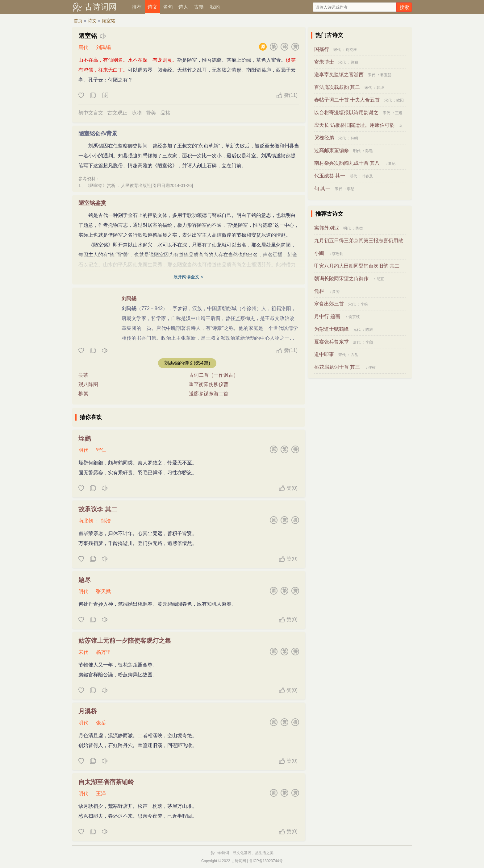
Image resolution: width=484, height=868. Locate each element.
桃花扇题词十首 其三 (337, 367)
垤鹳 (85, 438)
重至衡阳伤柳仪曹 (209, 384)
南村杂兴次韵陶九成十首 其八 (347, 163)
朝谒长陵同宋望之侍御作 (341, 278)
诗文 (152, 7)
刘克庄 (351, 50)
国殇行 (322, 49)
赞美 (151, 113)
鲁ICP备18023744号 (266, 861)
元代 (357, 330)
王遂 (399, 113)
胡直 (380, 279)
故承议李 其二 (98, 509)
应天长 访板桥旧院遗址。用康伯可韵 (354, 125)
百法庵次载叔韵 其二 (337, 87)
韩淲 (380, 88)
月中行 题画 (327, 316)
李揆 (364, 304)
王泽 (101, 793)
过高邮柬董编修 (332, 150)
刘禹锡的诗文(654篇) (187, 363)
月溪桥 (88, 711)
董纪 (392, 164)
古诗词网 (101, 7)
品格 (165, 113)
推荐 (137, 7)
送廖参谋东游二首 (209, 394)
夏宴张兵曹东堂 (332, 342)
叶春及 (367, 176)
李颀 (369, 342)
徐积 (354, 62)
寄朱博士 (324, 62)
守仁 (101, 450)
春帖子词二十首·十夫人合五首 (347, 100)
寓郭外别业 (327, 228)
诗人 (183, 7)
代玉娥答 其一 (330, 176)
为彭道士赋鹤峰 (332, 329)
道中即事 (324, 354)
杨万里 (103, 652)
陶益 (359, 228)
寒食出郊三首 (329, 304)
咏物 (137, 113)
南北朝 (86, 521)
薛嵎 (354, 138)
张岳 (101, 723)
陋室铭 (109, 21)
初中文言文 (91, 113)
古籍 (199, 7)
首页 (78, 21)
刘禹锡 (103, 47)
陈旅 (369, 330)
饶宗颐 (354, 317)
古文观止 (117, 113)
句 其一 (322, 188)
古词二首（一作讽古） (214, 375)
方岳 (354, 355)
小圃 (319, 253)
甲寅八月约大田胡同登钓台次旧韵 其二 (357, 266)
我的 (215, 7)
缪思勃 (338, 254)
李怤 (351, 189)
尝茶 (83, 375)
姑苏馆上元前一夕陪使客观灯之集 (125, 641)
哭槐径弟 (324, 138)
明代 (83, 450)
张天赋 (103, 591)
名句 (168, 7)
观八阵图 (88, 384)
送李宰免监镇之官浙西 (339, 75)
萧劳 (336, 292)
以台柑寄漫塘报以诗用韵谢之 (346, 112)
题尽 (85, 580)
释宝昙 (386, 75)
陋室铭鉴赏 (92, 203)
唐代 (83, 47)
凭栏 (319, 291)
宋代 (83, 652)
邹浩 (106, 521)
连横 (372, 368)
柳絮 (83, 394)
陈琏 (369, 151)
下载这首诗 (105, 96)
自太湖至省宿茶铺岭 (106, 782)
